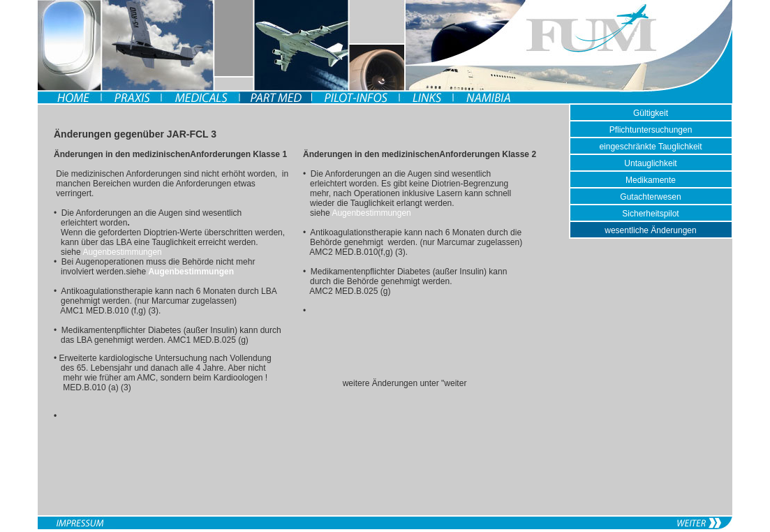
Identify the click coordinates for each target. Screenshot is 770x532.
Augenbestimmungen (122, 252)
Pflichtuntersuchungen (651, 130)
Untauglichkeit (650, 163)
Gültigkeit (651, 113)
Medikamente (651, 180)
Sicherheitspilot (650, 214)
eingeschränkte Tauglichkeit (650, 147)
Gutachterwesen (650, 197)
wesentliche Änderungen (650, 230)
